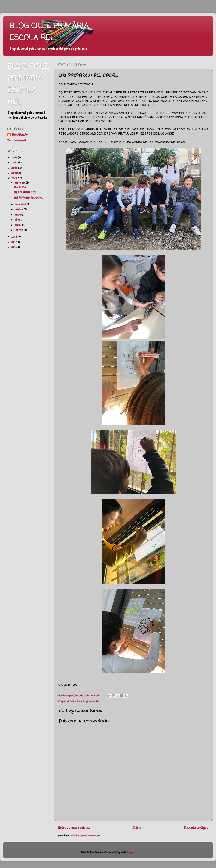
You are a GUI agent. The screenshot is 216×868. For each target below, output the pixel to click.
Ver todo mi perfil (17, 140)
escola (79, 701)
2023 (15, 158)
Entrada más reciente (74, 828)
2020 (15, 173)
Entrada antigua (196, 828)
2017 (15, 242)
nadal (92, 701)
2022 (15, 163)
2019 (15, 178)
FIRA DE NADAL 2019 (25, 192)
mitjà (86, 701)
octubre (19, 209)
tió (98, 701)
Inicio (137, 828)
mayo (18, 215)
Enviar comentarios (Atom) (86, 836)
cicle (72, 701)
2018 (15, 237)
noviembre (21, 204)
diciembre (20, 183)
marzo (19, 225)
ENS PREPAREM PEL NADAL (28, 198)
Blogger (131, 852)
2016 (15, 247)
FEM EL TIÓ (20, 187)
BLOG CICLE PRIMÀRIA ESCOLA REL (49, 32)
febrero (19, 230)
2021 (15, 168)
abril (18, 220)
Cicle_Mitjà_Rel (20, 135)
